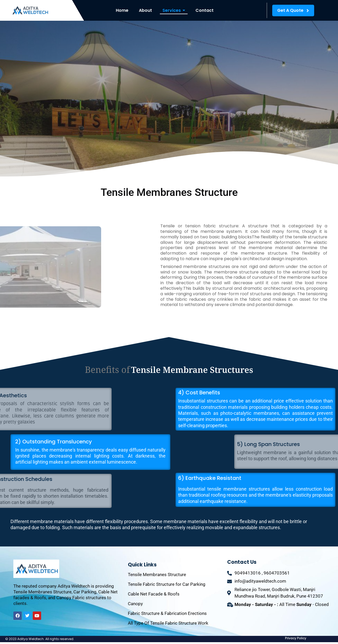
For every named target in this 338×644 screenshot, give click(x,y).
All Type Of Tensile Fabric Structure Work (168, 623)
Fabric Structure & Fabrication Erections (167, 613)
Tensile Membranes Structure (157, 575)
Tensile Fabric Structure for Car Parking (167, 584)
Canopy (135, 604)
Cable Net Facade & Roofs (154, 594)
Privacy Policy (296, 638)
